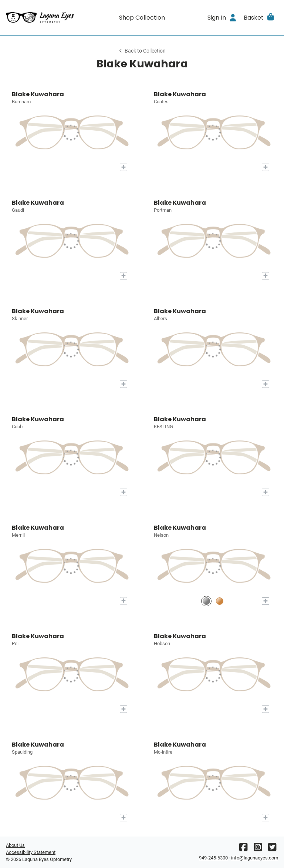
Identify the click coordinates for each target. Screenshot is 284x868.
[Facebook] (243, 849)
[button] (259, 17)
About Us (15, 845)
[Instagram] (258, 849)
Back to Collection (142, 51)
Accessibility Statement (31, 852)
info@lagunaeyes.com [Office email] (255, 858)
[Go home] (40, 17)
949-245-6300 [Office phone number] (213, 858)
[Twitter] (272, 849)
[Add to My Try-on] (124, 167)
